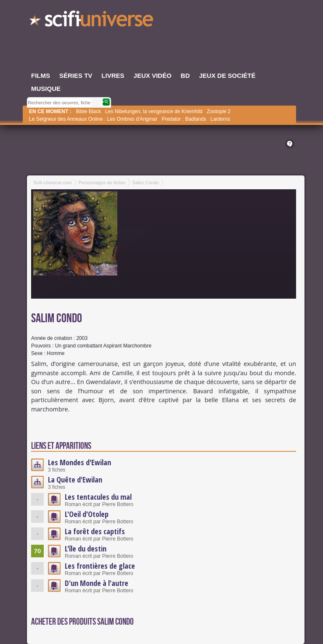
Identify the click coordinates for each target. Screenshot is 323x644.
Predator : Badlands (184, 119)
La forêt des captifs (95, 531)
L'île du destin (86, 549)
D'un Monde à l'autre (97, 583)
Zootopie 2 (219, 111)
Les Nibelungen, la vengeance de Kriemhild (154, 111)
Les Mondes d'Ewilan (79, 462)
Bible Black (89, 111)
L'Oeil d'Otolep (87, 514)
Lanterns (220, 119)
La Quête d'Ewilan (75, 480)
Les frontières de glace (100, 566)
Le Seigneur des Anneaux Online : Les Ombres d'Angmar (93, 119)
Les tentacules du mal (98, 497)
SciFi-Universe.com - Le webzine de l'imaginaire (92, 21)
